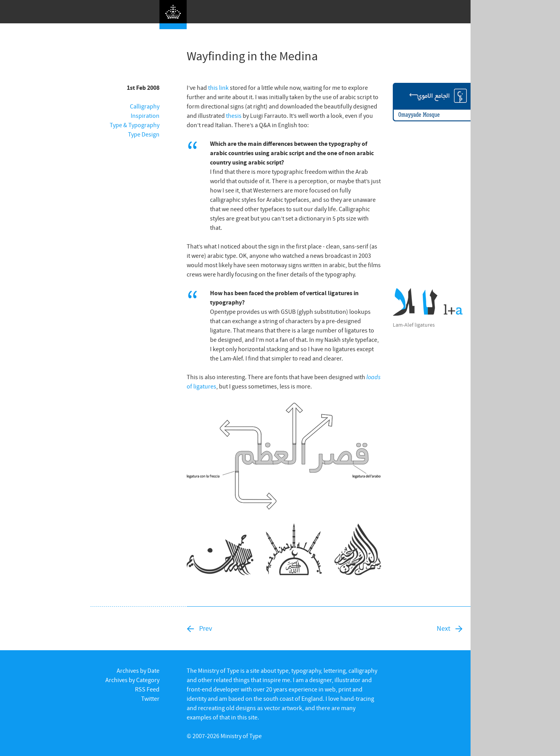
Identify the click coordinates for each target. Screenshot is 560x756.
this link (218, 87)
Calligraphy (145, 106)
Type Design (144, 134)
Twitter (150, 698)
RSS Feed (147, 689)
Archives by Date (138, 670)
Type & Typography (135, 125)
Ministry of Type (241, 736)
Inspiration (145, 115)
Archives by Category (132, 680)
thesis (234, 115)
